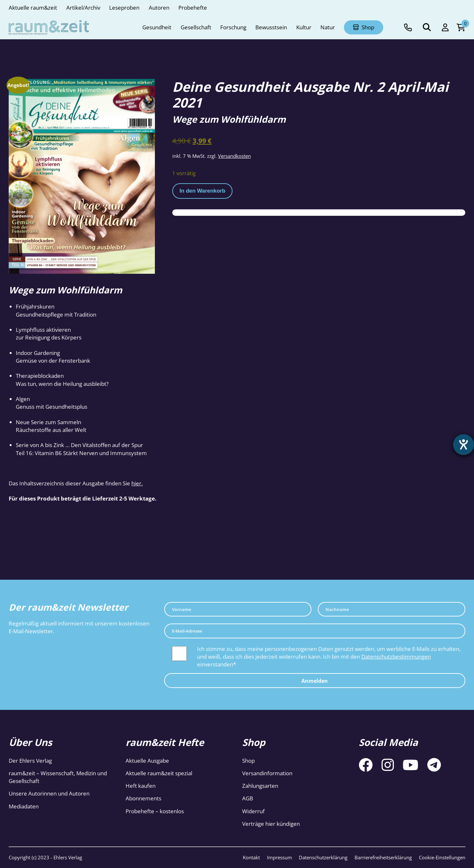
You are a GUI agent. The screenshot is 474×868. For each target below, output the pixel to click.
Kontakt (251, 857)
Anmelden (315, 681)
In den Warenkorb (202, 191)
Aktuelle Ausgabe (147, 761)
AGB (248, 798)
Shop (248, 761)
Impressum (280, 857)
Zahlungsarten (260, 786)
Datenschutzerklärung (323, 857)
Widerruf (253, 811)
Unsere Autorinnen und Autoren (49, 793)
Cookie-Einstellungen (442, 857)
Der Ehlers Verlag (30, 761)
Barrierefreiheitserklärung (383, 857)
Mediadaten (24, 806)
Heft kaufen (141, 786)
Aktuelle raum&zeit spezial (159, 773)
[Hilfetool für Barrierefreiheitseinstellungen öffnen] (463, 445)
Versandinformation (267, 773)
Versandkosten (234, 156)
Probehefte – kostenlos (155, 811)
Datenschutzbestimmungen (396, 657)
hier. (137, 483)
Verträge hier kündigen (271, 824)
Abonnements (143, 798)
